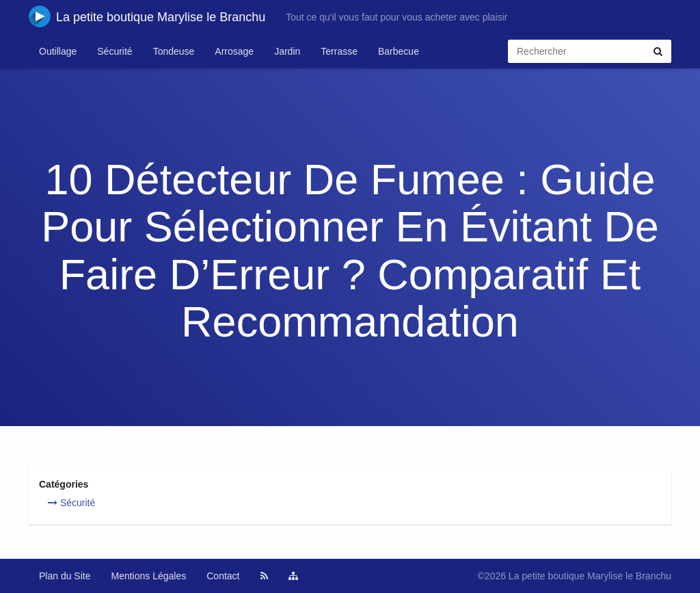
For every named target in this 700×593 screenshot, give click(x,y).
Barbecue (399, 51)
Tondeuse (174, 51)
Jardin (287, 51)
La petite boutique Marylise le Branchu (147, 16)
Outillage (58, 51)
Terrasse (339, 51)
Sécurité (115, 51)
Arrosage (234, 51)
